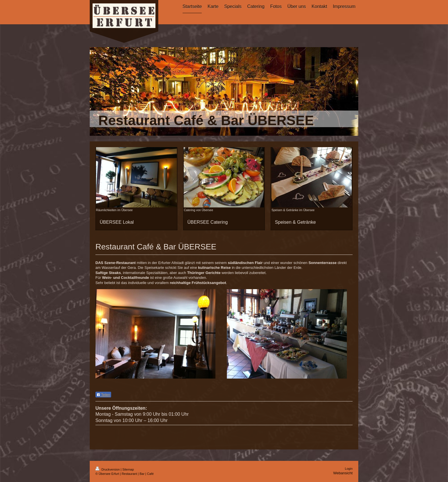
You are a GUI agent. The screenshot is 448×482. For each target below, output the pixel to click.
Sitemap (128, 469)
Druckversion (108, 469)
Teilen (103, 395)
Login (349, 469)
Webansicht (343, 473)
